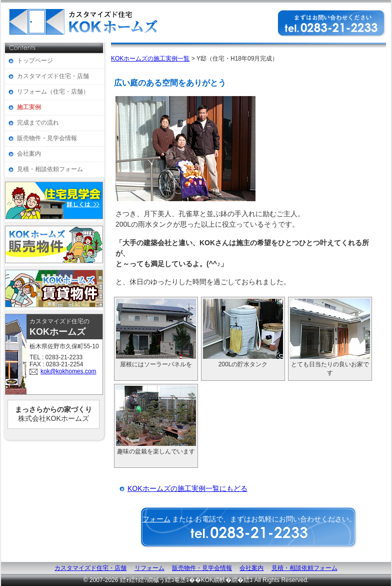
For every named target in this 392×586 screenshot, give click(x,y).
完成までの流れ (38, 123)
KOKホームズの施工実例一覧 (150, 59)
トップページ (35, 61)
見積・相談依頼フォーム (50, 169)
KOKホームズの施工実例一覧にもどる (187, 488)
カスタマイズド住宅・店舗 (53, 76)
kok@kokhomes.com (68, 371)
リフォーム (149, 568)
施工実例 (29, 107)
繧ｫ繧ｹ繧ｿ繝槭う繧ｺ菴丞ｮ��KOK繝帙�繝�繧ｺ (186, 580)
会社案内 (29, 154)
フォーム (156, 519)
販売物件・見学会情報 (47, 138)
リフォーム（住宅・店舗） (53, 92)
